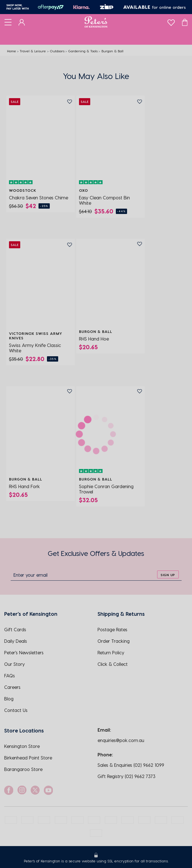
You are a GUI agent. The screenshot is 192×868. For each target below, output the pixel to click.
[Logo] (96, 22)
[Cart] (185, 22)
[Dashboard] (22, 22)
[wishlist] (171, 21)
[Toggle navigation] (8, 22)
